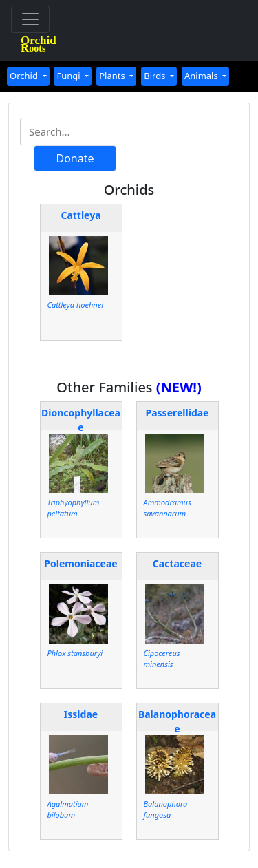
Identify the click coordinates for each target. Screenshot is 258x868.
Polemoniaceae (80, 563)
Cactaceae (177, 563)
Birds (156, 76)
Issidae (81, 714)
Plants (113, 76)
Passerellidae (178, 413)
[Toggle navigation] (30, 19)
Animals (202, 76)
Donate (75, 158)
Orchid (25, 76)
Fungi (69, 76)
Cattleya (80, 215)
